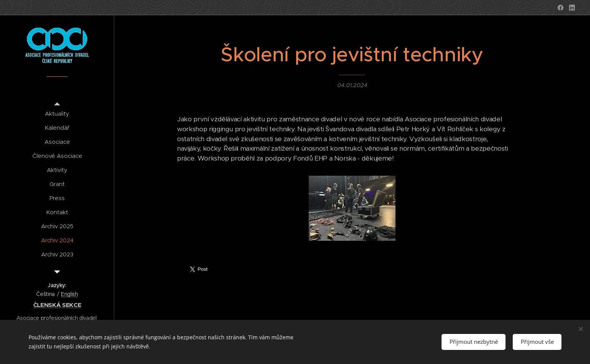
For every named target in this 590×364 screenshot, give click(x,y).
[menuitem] (57, 114)
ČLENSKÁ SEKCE (57, 305)
